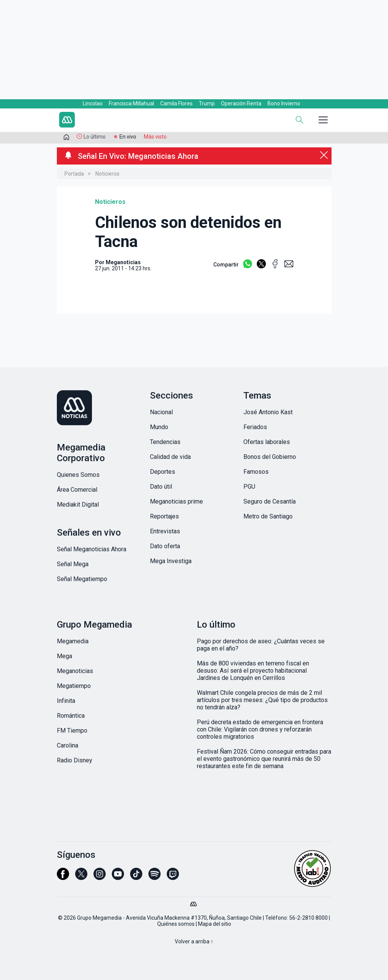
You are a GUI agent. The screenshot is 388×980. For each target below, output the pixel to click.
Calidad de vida (170, 457)
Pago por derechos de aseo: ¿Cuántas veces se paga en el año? (261, 645)
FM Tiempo (72, 731)
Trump (207, 103)
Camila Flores (176, 103)
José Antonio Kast (268, 412)
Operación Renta (241, 103)
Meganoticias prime (176, 501)
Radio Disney (75, 760)
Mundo (159, 427)
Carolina (68, 745)
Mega (64, 656)
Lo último (95, 137)
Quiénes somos (176, 924)
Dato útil (161, 487)
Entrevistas (165, 531)
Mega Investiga (171, 561)
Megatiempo (74, 686)
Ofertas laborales (267, 442)
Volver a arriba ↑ (194, 941)
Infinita (66, 701)
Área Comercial (77, 490)
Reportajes (164, 516)
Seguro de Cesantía (270, 501)
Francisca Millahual (131, 103)
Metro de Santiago (268, 516)
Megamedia (73, 641)
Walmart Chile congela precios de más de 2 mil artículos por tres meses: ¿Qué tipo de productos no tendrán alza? (262, 700)
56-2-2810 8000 (308, 918)
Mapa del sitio (215, 924)
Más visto (155, 137)
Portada (74, 174)
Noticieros (107, 174)
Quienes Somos (78, 475)
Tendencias (165, 442)
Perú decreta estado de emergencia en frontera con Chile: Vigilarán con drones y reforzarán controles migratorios (260, 729)
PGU (249, 487)
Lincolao (93, 103)
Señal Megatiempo (82, 579)
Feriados (255, 427)
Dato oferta (165, 546)
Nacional (161, 412)
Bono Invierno (284, 103)
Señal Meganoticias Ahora (92, 549)
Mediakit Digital (78, 505)
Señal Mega (73, 564)
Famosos (256, 472)
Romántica (71, 716)
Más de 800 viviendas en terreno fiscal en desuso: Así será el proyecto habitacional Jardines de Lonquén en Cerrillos (253, 671)
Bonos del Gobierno (270, 457)
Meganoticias (75, 671)
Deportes (163, 472)
